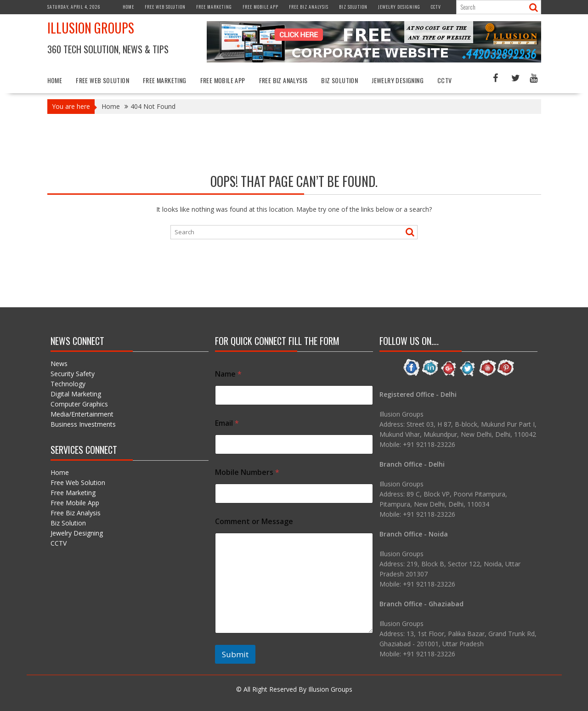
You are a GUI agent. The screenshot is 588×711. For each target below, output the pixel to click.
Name (228, 374)
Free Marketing (214, 7)
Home (128, 7)
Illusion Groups (91, 28)
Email (227, 423)
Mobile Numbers (247, 472)
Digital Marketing (76, 394)
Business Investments (83, 424)
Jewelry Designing (399, 7)
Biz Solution (353, 7)
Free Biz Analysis (309, 7)
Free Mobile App (260, 7)
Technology (68, 384)
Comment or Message (254, 522)
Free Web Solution (165, 7)
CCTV (436, 7)
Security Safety (73, 374)
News (59, 364)
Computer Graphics (79, 404)
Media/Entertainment (82, 414)
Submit (235, 654)
